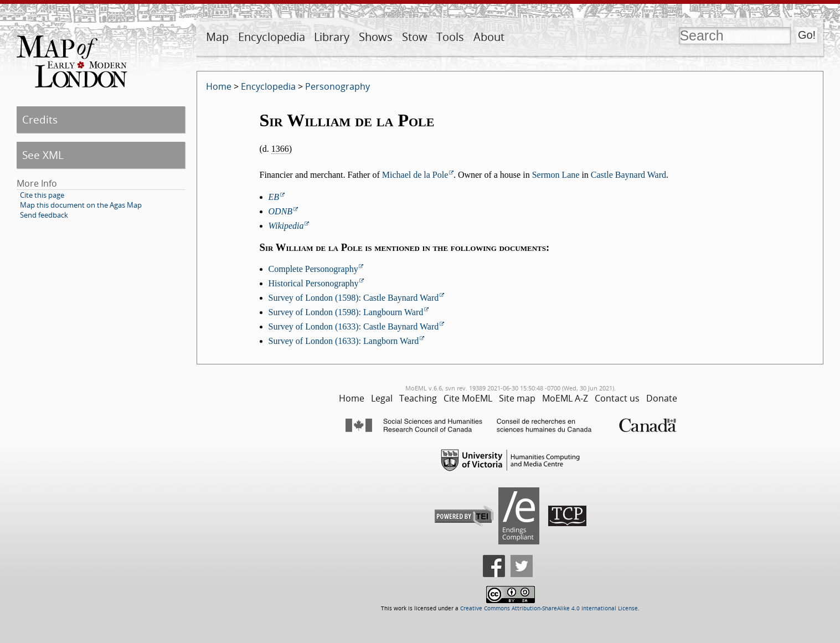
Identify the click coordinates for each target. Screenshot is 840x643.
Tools (450, 37)
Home (219, 86)
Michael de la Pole (415, 175)
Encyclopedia (272, 37)
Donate (662, 398)
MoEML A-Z (565, 398)
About (489, 37)
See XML (43, 155)
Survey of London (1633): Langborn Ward (344, 341)
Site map (517, 398)
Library (332, 37)
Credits (40, 119)
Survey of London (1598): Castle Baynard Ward (354, 298)
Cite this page (42, 195)
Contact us (617, 398)
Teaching (418, 398)
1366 (280, 149)
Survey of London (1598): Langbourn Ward (346, 312)
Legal (382, 398)
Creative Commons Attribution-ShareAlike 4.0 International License (549, 608)
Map (217, 37)
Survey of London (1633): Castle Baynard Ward (354, 326)
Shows (376, 37)
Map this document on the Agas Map (81, 205)
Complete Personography (313, 269)
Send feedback (44, 215)
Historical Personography (314, 283)
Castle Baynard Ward (628, 175)
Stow (415, 37)
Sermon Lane (556, 175)
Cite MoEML (468, 398)
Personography (337, 86)
